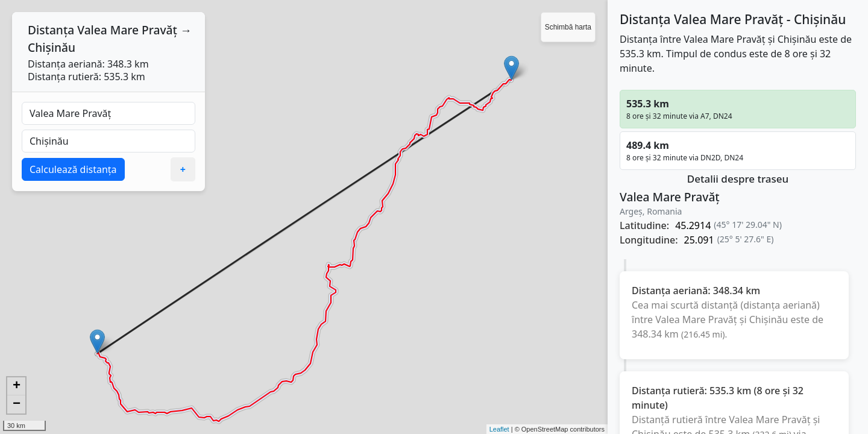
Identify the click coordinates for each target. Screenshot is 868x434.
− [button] (17, 404)
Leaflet (499, 429)
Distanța (51, 30)
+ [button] (17, 386)
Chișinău (52, 47)
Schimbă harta (568, 27)
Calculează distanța (73, 169)
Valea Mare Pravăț (127, 30)
